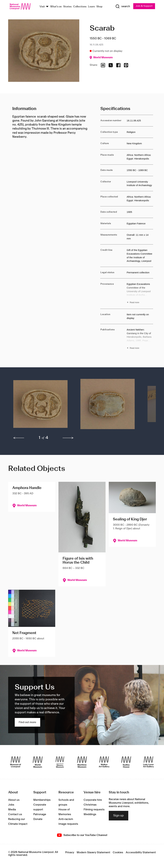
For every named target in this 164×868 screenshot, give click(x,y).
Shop (99, 7)
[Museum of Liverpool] (16, 762)
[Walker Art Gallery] (104, 762)
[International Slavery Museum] (60, 762)
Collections (80, 7)
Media (12, 810)
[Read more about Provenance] (140, 294)
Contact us (15, 815)
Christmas (90, 805)
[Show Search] (122, 7)
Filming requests (94, 810)
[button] (40, 406)
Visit (42, 7)
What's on (56, 7)
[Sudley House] (126, 762)
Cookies (118, 853)
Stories (67, 7)
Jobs (11, 805)
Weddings (90, 815)
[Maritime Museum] (82, 762)
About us (14, 800)
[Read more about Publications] (140, 339)
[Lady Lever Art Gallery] (148, 762)
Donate (38, 819)
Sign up (119, 816)
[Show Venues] (47, 7)
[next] (68, 438)
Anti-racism (66, 819)
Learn (91, 7)
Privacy (70, 853)
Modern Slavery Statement (93, 853)
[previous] (19, 438)
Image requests (68, 824)
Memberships (42, 800)
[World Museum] (38, 762)
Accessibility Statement (141, 853)
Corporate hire (93, 800)
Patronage (40, 815)
